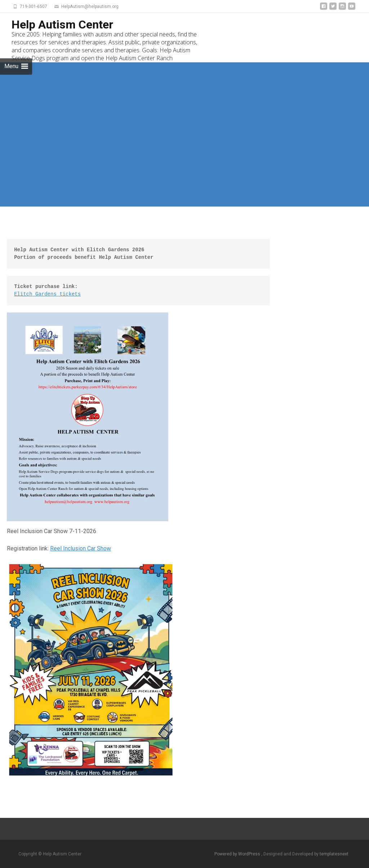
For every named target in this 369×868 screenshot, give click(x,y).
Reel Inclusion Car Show (81, 548)
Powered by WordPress (238, 854)
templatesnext (334, 854)
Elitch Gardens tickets (47, 294)
